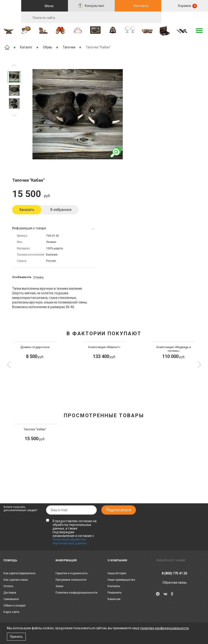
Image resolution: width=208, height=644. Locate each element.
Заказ (59, 586)
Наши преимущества (121, 580)
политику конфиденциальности (164, 628)
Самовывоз (11, 599)
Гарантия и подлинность (72, 573)
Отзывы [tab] (38, 277)
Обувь (48, 47)
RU (185, 17)
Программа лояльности (71, 580)
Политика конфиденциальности (76, 593)
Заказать (27, 210)
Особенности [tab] (22, 277)
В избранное (61, 210)
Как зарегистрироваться (19, 573)
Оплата (8, 586)
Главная (7, 47)
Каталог (26, 47)
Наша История (117, 573)
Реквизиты (115, 593)
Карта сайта (11, 612)
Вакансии (114, 599)
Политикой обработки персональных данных (70, 541)
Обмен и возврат (15, 606)
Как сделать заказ (16, 580)
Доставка (10, 593)
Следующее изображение (14, 66)
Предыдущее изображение (14, 115)
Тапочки (69, 47)
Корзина (187, 6)
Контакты (141, 6)
